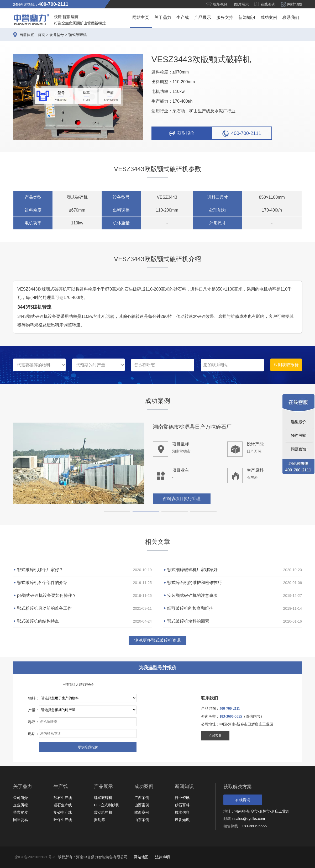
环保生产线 (63, 820)
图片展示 (241, 4)
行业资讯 (182, 798)
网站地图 (295, 4)
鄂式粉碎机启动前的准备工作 (44, 608)
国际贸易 (20, 820)
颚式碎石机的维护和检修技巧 (195, 583)
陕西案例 (142, 812)
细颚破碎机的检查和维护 (190, 608)
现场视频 (220, 4)
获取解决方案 (238, 787)
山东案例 (142, 820)
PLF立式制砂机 (107, 805)
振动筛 (99, 820)
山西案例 (142, 805)
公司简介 (20, 798)
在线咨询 (268, 4)
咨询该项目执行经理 (182, 499)
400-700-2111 (242, 134)
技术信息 (182, 812)
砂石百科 (182, 805)
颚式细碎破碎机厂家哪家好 (192, 570)
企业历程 (20, 805)
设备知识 (182, 820)
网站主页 (141, 17)
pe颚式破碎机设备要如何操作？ (47, 595)
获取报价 (182, 134)
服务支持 (225, 17)
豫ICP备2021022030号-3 (35, 857)
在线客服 (215, 736)
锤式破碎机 (103, 798)
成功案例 (269, 17)
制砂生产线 (63, 812)
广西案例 (142, 798)
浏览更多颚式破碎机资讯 (157, 640)
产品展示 (203, 17)
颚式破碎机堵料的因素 (188, 621)
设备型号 (57, 35)
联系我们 (291, 17)
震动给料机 (103, 812)
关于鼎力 (163, 17)
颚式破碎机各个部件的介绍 (42, 583)
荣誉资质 (20, 812)
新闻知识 (247, 17)
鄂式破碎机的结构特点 (38, 621)
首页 (41, 35)
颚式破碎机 (77, 35)
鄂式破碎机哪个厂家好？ (40, 570)
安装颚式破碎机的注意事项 (192, 595)
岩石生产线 (63, 805)
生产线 (183, 17)
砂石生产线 (63, 798)
